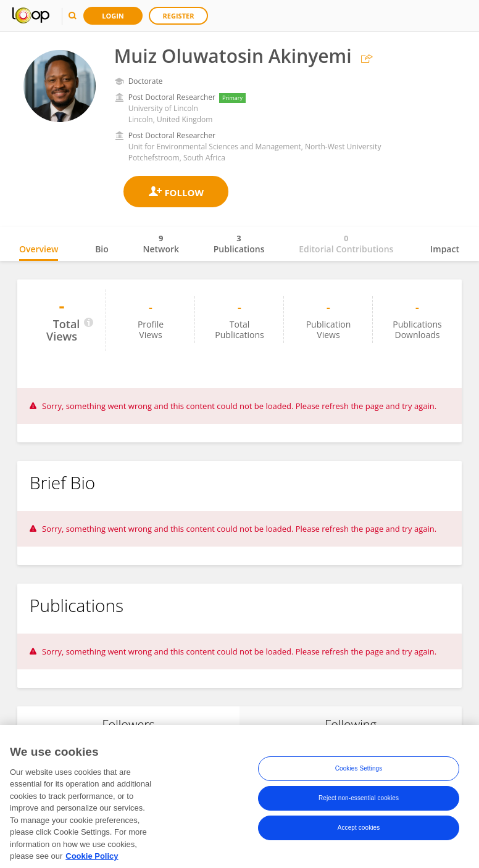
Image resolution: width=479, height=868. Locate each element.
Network (161, 244)
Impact (445, 249)
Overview (39, 249)
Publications (239, 244)
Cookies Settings (359, 782)
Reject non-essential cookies (359, 812)
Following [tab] (351, 725)
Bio (102, 249)
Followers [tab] (128, 725)
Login (113, 16)
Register (179, 16)
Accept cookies (359, 841)
